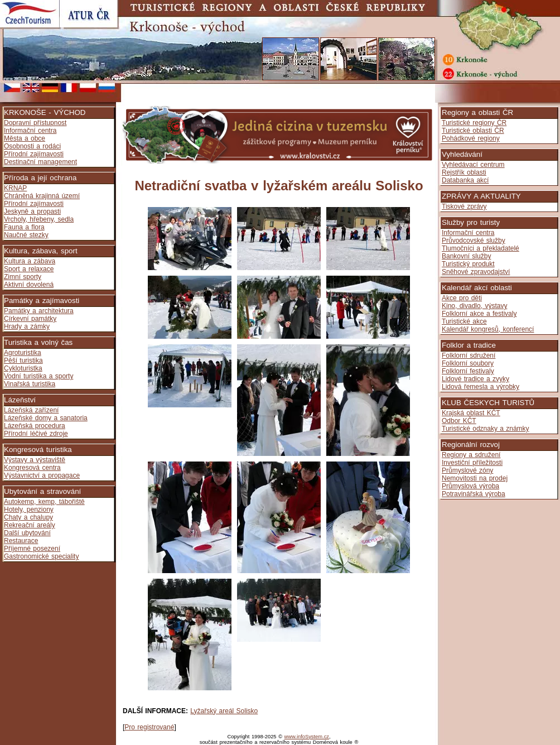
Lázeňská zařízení (31, 410)
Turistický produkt (468, 264)
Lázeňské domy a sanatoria (46, 418)
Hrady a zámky (27, 326)
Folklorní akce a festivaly (479, 314)
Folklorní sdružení (469, 355)
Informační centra (30, 131)
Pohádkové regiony (471, 138)
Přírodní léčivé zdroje (36, 434)
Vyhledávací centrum (473, 165)
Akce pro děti (462, 298)
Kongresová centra (32, 468)
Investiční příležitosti (472, 463)
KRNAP (15, 188)
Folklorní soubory (468, 363)
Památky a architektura (39, 311)
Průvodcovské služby (474, 241)
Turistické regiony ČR (474, 123)
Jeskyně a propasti (32, 212)
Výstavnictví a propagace (42, 475)
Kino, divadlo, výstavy (474, 306)
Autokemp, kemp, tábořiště (44, 502)
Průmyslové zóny (467, 470)
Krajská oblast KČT (471, 413)
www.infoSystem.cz (307, 737)
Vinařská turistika (30, 384)
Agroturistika (23, 353)
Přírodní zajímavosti (34, 154)
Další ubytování (27, 533)
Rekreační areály (30, 525)
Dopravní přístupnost (35, 123)
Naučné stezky (26, 235)
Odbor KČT (459, 421)
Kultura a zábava (30, 261)
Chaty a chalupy (28, 517)
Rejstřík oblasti (464, 172)
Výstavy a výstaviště (35, 460)
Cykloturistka (23, 368)
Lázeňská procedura (35, 426)
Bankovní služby (466, 256)
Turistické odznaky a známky (486, 429)
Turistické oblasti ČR (473, 131)
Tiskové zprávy (464, 206)
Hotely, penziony (29, 510)
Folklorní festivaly (468, 371)
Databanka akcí (465, 180)
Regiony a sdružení (471, 455)
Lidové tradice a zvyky (475, 379)
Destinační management (40, 162)
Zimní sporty (23, 277)
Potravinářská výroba (474, 494)
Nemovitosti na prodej (475, 478)
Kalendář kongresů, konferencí (488, 329)
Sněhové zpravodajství (476, 272)
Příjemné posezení (32, 549)
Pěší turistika (23, 361)
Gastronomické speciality (41, 556)
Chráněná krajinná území (42, 196)
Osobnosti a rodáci (32, 146)
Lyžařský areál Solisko (224, 711)
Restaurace (21, 541)
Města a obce (25, 138)
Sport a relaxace (29, 269)
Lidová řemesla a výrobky (481, 387)
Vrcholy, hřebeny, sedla (39, 219)
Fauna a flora (24, 227)
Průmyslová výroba (470, 486)
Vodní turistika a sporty (38, 376)
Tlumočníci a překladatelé (481, 248)
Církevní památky (30, 319)
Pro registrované (149, 727)
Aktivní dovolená (29, 285)
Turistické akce (464, 321)
